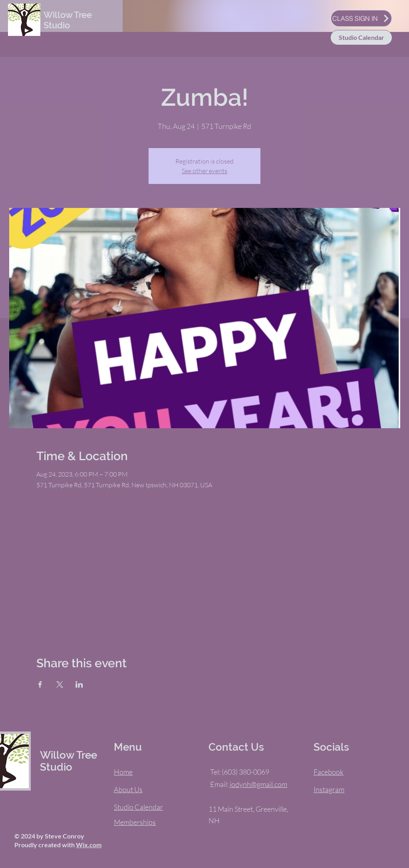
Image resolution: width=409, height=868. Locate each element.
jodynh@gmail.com (258, 784)
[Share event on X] (60, 684)
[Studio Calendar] (361, 38)
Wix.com (89, 845)
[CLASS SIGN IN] (361, 18)
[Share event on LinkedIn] (79, 684)
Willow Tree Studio (68, 20)
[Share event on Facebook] (40, 684)
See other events (204, 171)
